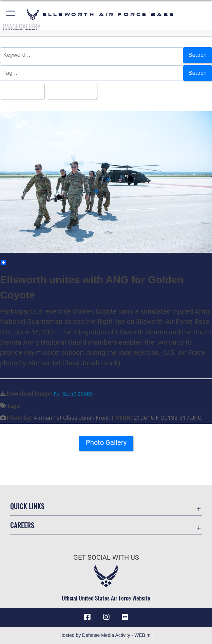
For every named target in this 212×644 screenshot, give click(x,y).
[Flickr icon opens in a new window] (125, 617)
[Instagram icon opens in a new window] (106, 617)
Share (11, 262)
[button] (11, 14)
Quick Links (27, 506)
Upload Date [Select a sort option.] (70, 91)
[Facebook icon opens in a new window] (87, 617)
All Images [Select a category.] (20, 91)
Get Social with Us (106, 557)
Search (198, 55)
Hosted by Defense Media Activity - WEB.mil (106, 635)
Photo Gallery (106, 442)
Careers (22, 525)
